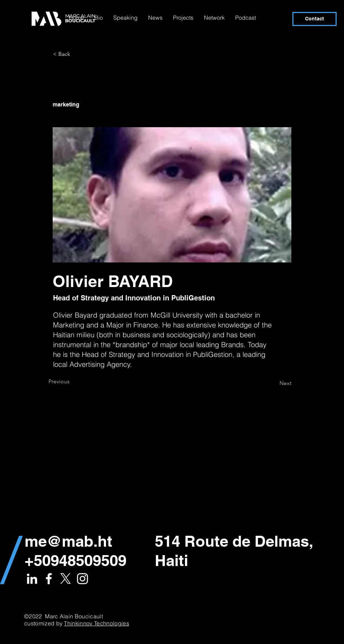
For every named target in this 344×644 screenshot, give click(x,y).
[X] (66, 579)
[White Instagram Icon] (82, 579)
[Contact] (315, 19)
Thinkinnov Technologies (96, 623)
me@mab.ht (68, 541)
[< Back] (76, 54)
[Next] (274, 383)
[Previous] (72, 382)
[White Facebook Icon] (49, 579)
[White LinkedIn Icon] (32, 579)
